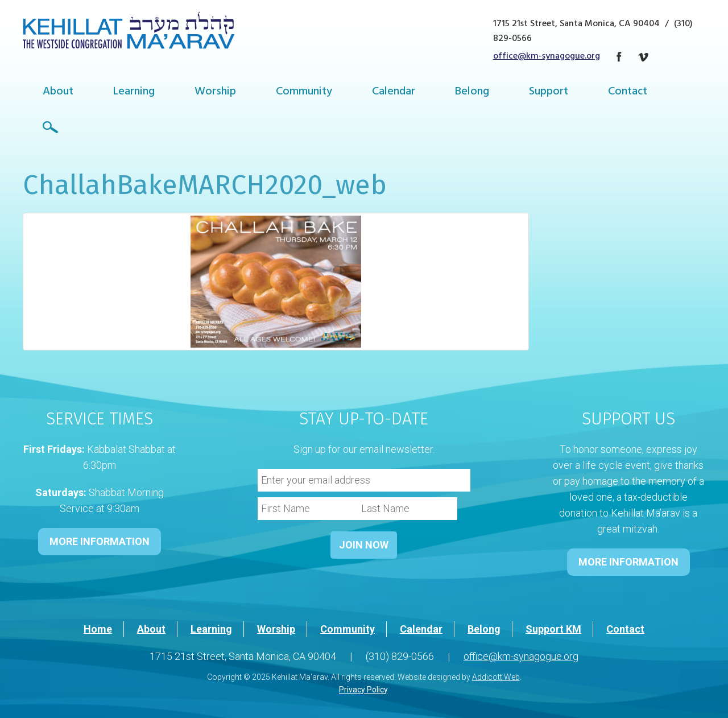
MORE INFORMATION (100, 541)
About (58, 92)
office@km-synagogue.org (547, 57)
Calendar (394, 92)
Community (304, 92)
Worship (215, 92)
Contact (628, 92)
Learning (134, 92)
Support (549, 92)
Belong (472, 92)
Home (98, 629)
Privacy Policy (363, 690)
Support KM (553, 629)
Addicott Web (496, 677)
